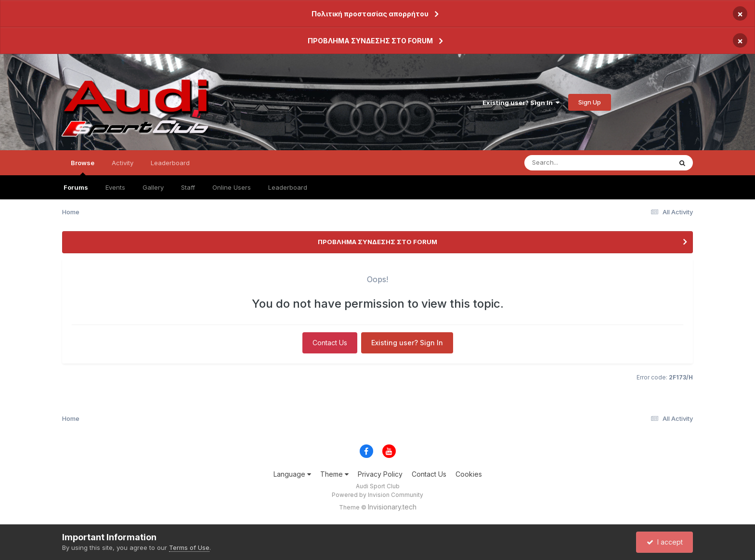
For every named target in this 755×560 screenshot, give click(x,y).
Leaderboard (288, 187)
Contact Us (330, 343)
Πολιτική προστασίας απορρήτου (370, 14)
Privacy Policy (380, 474)
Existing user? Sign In (521, 103)
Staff (188, 187)
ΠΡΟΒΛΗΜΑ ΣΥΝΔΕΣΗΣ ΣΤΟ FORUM (370, 41)
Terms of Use (189, 547)
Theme (334, 474)
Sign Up (590, 102)
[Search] (572, 163)
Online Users (232, 187)
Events (115, 187)
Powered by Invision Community (377, 495)
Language (292, 474)
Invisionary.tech (392, 507)
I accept (665, 542)
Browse (83, 167)
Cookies (469, 474)
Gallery (153, 187)
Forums (76, 187)
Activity (123, 163)
